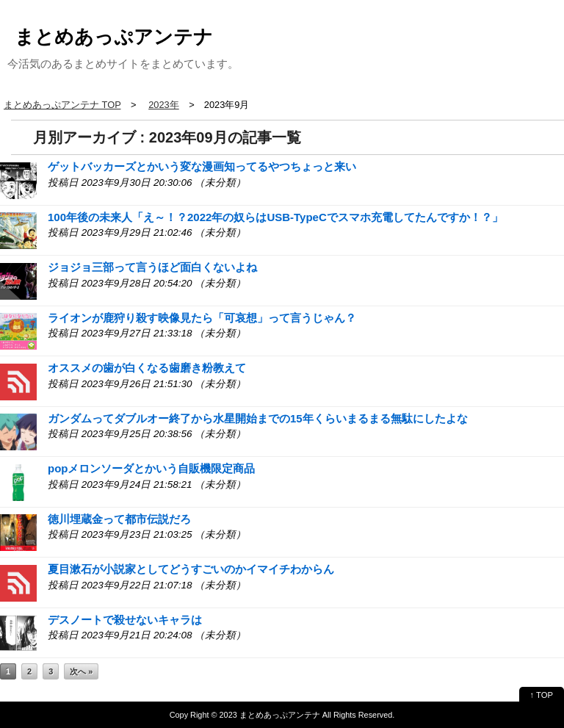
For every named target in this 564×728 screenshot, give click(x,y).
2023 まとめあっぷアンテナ (270, 715)
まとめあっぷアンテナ (114, 37)
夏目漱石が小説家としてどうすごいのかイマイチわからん (191, 569)
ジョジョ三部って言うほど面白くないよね (152, 267)
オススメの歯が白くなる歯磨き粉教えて (147, 368)
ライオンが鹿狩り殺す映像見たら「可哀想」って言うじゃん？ (202, 318)
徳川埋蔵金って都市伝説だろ (119, 519)
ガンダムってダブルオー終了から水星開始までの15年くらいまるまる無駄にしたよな (258, 418)
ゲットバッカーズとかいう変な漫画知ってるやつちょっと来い (202, 166)
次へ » (81, 671)
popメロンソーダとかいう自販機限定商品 (152, 468)
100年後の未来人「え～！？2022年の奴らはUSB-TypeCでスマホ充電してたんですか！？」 (275, 217)
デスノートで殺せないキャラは (125, 620)
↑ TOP (542, 695)
